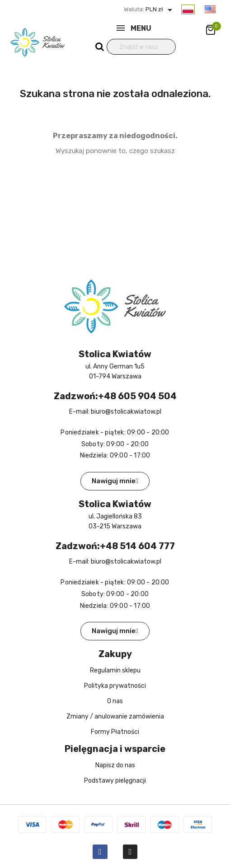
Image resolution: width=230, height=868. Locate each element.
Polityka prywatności (115, 686)
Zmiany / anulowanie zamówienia (115, 716)
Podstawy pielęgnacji (115, 781)
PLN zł (160, 9)
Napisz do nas (115, 765)
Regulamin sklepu (115, 670)
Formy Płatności (115, 732)
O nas (115, 701)
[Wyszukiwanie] (141, 47)
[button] (115, 481)
